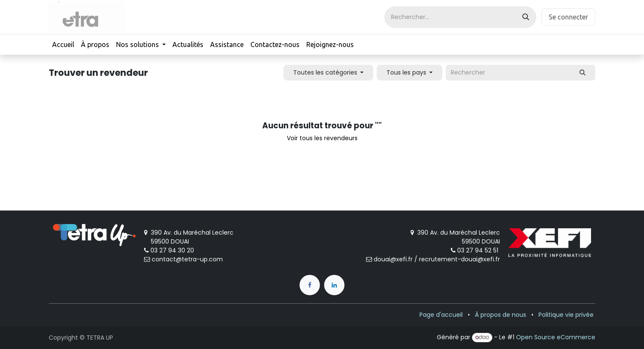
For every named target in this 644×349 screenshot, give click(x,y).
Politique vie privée (566, 315)
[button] (328, 73)
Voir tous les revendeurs (322, 138)
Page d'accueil (441, 315)
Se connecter (568, 17)
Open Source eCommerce (556, 337)
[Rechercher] (526, 17)
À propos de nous (501, 315)
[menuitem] (63, 44)
